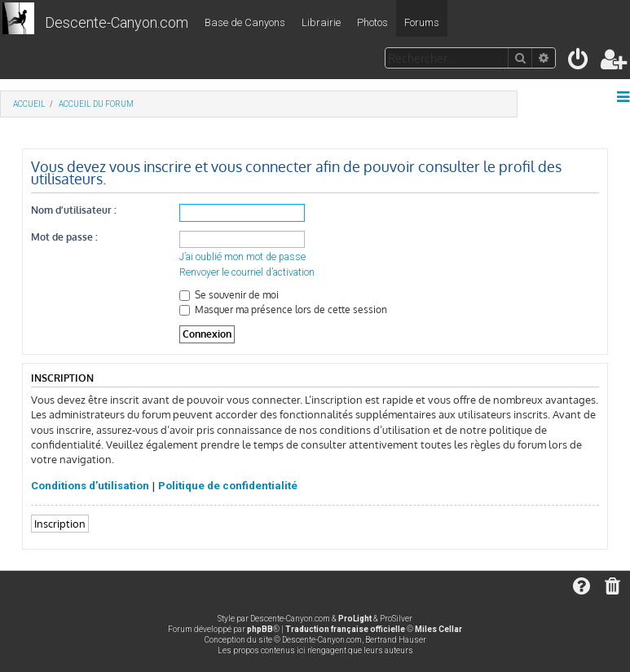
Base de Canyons (245, 22)
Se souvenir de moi (229, 295)
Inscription (60, 523)
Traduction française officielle (345, 629)
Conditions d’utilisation (90, 486)
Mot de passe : (64, 237)
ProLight (355, 619)
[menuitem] (579, 62)
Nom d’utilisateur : (74, 210)
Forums (422, 22)
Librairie (321, 22)
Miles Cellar (438, 629)
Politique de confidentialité (228, 486)
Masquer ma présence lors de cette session (283, 309)
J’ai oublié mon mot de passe (242, 257)
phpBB (260, 629)
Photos (372, 22)
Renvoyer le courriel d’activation (247, 272)
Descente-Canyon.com (117, 22)
